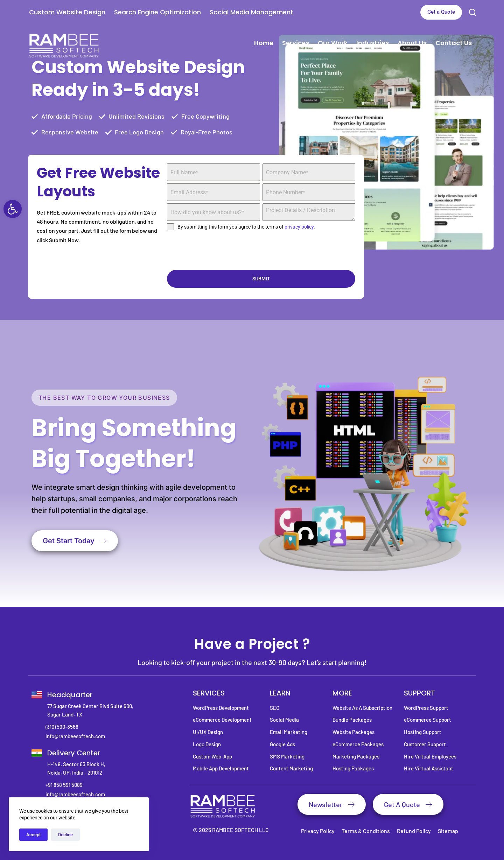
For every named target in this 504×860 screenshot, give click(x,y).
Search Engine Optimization (157, 12)
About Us (412, 43)
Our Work (333, 43)
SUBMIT (261, 279)
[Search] (472, 12)
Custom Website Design (67, 12)
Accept (33, 835)
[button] (13, 209)
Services (296, 43)
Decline (65, 835)
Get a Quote (441, 12)
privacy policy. (300, 227)
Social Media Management (251, 12)
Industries (373, 43)
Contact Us (454, 43)
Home (264, 43)
